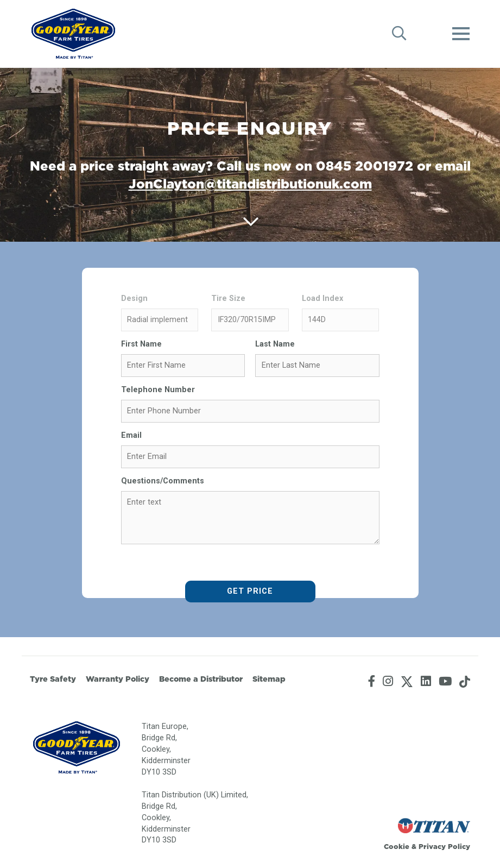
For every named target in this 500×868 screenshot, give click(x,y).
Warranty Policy (118, 679)
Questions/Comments (163, 481)
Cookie (397, 846)
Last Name (275, 344)
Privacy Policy (444, 846)
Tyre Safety (53, 679)
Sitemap (269, 679)
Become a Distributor (201, 679)
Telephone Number (158, 390)
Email (131, 435)
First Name (141, 344)
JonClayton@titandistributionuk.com (250, 184)
